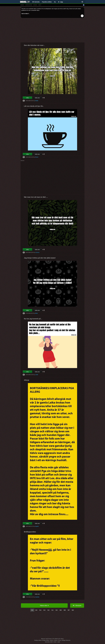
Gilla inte (37, 98)
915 (36, 610)
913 (44, 610)
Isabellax (37, 597)
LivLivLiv (37, 252)
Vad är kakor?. (25, 14)
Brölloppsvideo (30, 532)
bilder (35, 5)
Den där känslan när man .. (34, 45)
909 (61, 610)
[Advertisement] (52, 31)
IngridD (37, 526)
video (40, 5)
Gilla (27, 98)
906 (73, 610)
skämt (22, 5)
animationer (29, 5)
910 (57, 610)
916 (32, 610)
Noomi (37, 157)
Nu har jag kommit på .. (33, 319)
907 (69, 610)
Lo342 (37, 375)
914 (40, 610)
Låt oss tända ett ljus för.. (34, 106)
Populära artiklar (47, 2)
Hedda (37, 101)
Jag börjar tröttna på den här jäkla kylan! (40, 258)
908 (65, 610)
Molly (36, 313)
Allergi (26, 380)
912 (48, 610)
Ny (55, 2)
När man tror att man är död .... (36, 197)
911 (52, 610)
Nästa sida (44, 606)
